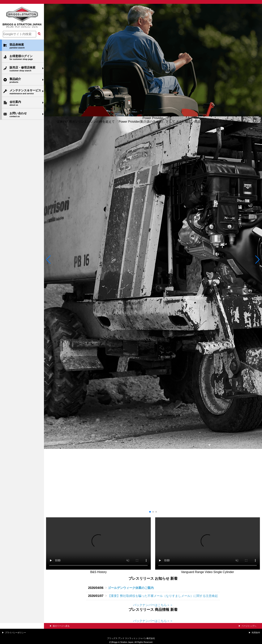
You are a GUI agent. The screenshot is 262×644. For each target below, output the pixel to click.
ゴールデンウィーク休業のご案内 (131, 588)
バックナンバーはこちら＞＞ (153, 605)
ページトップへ (249, 626)
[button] (48, 260)
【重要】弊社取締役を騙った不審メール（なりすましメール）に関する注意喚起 (163, 596)
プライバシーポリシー (15, 633)
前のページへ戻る (61, 626)
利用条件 (256, 633)
